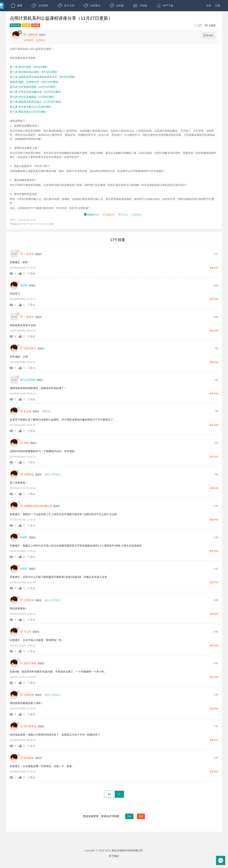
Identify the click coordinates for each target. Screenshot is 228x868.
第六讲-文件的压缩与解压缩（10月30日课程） (36, 92)
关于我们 (114, 856)
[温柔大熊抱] (14, 663)
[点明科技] (14, 474)
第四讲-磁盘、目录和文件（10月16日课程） (35, 82)
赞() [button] (109, 215)
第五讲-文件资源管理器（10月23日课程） (34, 87)
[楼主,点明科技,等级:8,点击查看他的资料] (36, 35)
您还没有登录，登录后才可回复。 (114, 816)
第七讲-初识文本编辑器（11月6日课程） (33, 97)
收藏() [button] (136, 215)
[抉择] (14, 443)
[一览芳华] (14, 254)
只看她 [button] (31, 274)
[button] (14, 274)
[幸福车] (14, 537)
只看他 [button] (31, 305)
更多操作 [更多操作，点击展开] (209, 36)
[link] (18, 251)
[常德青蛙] (14, 758)
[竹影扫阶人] (14, 348)
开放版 (140, 6)
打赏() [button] (123, 215)
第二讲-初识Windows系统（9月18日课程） (34, 72)
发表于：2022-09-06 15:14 (23, 220)
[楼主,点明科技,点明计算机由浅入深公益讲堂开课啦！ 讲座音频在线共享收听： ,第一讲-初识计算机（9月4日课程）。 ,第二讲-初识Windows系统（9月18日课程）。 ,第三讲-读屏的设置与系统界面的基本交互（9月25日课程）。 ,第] (20, 32)
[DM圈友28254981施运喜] (14, 506)
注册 (217, 6)
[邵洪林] (14, 285)
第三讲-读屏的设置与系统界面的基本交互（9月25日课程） (43, 77)
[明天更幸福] (14, 726)
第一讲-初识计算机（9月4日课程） (30, 67)
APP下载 (165, 6)
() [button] (92, 215)
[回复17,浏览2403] (203, 26)
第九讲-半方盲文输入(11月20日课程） (32, 107)
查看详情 (214, 268)
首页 (17, 6)
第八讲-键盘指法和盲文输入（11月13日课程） (36, 102)
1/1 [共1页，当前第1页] (109, 794)
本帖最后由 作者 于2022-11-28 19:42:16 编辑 (32, 224)
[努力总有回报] (14, 380)
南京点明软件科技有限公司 (127, 850)
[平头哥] (14, 632)
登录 (209, 6)
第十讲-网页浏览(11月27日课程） (29, 112)
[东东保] (14, 411)
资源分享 (15, 25)
